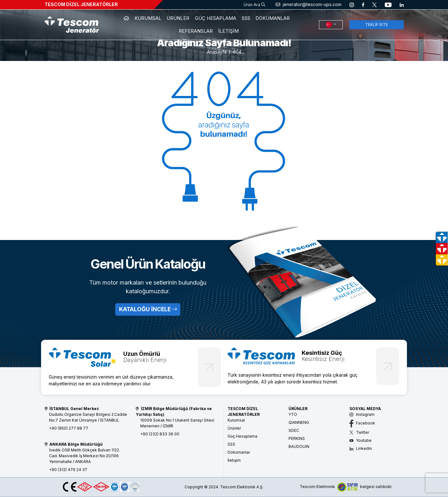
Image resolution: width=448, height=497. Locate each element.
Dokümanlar (239, 452)
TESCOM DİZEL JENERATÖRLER (81, 4)
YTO (293, 414)
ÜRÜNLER (178, 18)
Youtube (361, 440)
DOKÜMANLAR (273, 18)
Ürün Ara (254, 5)
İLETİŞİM (228, 31)
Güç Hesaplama (242, 436)
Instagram (362, 414)
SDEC (294, 430)
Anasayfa (217, 52)
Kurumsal (236, 420)
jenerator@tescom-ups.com (309, 4)
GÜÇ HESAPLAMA (215, 18)
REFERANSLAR (196, 31)
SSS (246, 18)
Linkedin (361, 448)
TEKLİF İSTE (377, 25)
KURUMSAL (148, 18)
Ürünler (234, 428)
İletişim (234, 460)
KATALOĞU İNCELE (148, 309)
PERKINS (297, 438)
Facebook (362, 423)
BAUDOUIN (299, 446)
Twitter (359, 432)
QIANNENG (299, 422)
